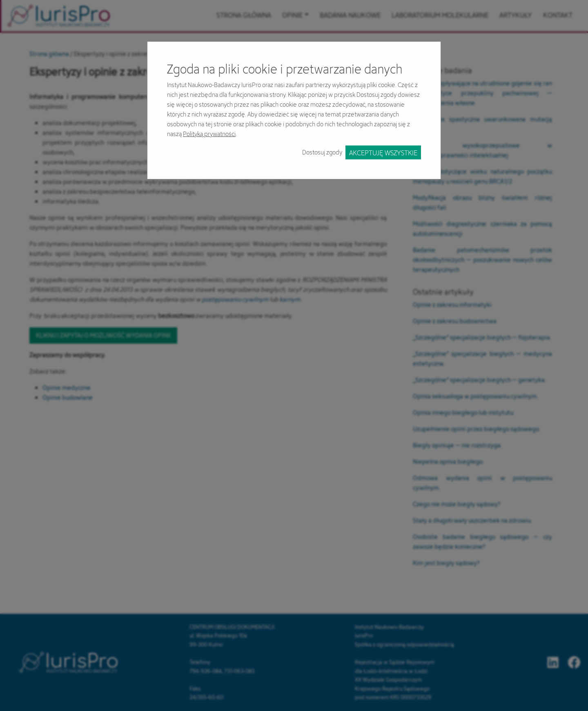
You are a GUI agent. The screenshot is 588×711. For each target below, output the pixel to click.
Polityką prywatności (209, 134)
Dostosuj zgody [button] (322, 152)
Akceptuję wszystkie (383, 153)
